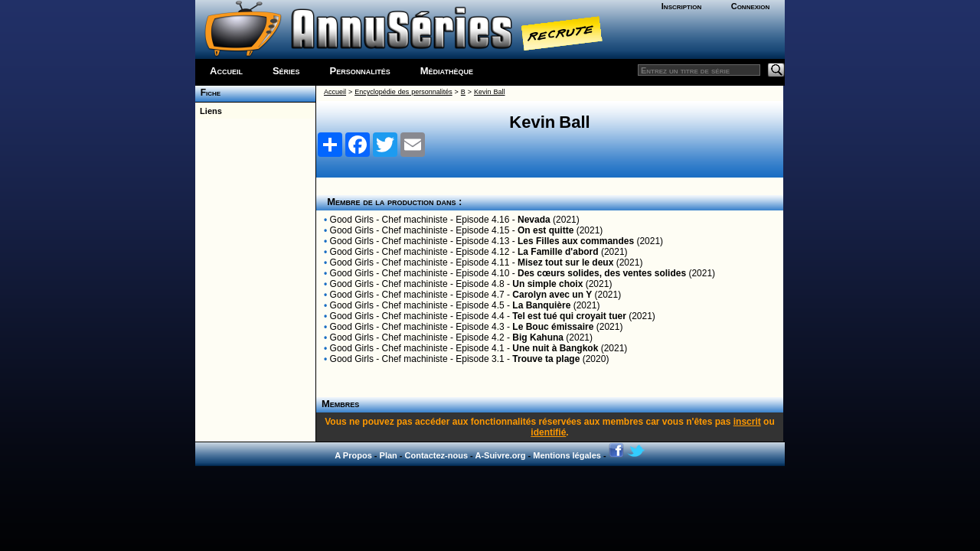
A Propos (353, 455)
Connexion (751, 6)
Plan (389, 455)
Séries (286, 71)
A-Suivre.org (500, 455)
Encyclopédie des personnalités (403, 92)
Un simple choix (547, 284)
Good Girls (352, 220)
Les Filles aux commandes (576, 241)
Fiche (208, 93)
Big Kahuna (538, 337)
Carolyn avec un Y (552, 295)
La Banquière (541, 305)
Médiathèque (447, 71)
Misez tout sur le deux (565, 262)
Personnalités (360, 71)
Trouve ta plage (546, 359)
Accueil (226, 71)
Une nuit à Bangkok (555, 348)
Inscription (681, 6)
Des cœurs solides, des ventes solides (602, 273)
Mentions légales (567, 455)
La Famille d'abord (558, 252)
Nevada (534, 220)
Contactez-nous (437, 455)
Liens (209, 111)
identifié (548, 432)
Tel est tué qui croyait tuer (569, 316)
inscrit (747, 422)
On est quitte (546, 230)
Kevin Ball (489, 92)
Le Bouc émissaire (553, 327)
